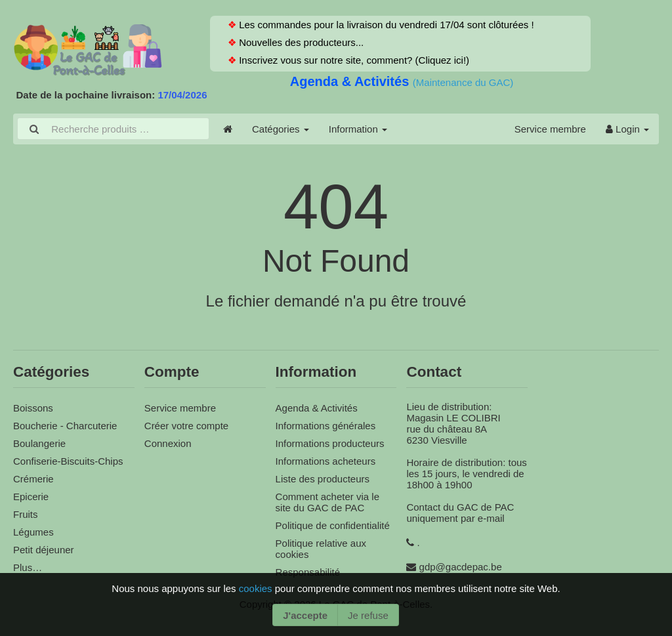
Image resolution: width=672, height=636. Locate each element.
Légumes (33, 532)
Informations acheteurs (326, 461)
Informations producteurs (330, 443)
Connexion (168, 443)
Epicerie (31, 497)
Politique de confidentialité (333, 525)
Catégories (281, 129)
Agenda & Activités (351, 81)
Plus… (28, 567)
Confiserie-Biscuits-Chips (68, 461)
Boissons (33, 408)
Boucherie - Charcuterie (65, 426)
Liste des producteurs (323, 479)
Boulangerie (39, 443)
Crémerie (33, 479)
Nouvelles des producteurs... (300, 42)
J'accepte (305, 615)
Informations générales (326, 426)
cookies (257, 588)
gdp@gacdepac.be (461, 567)
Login (627, 129)
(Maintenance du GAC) (463, 82)
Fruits (26, 514)
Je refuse (368, 615)
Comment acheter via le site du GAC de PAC (327, 502)
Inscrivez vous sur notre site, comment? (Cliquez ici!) (353, 60)
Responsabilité (308, 572)
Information (358, 129)
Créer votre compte (186, 426)
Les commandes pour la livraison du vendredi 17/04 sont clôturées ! (385, 25)
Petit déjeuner (44, 550)
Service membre (550, 129)
